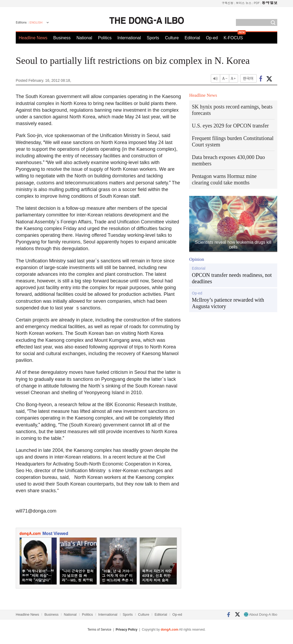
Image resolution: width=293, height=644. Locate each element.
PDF (257, 3)
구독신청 (228, 3)
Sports (153, 38)
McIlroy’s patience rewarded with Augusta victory (228, 303)
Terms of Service (99, 630)
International (129, 38)
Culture (172, 38)
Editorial (192, 38)
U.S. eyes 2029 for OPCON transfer (230, 126)
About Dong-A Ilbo (261, 614)
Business (62, 38)
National (84, 38)
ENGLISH (36, 22)
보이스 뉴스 (244, 3)
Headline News (33, 38)
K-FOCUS (233, 38)
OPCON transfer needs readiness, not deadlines (232, 278)
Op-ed (212, 38)
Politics (105, 38)
